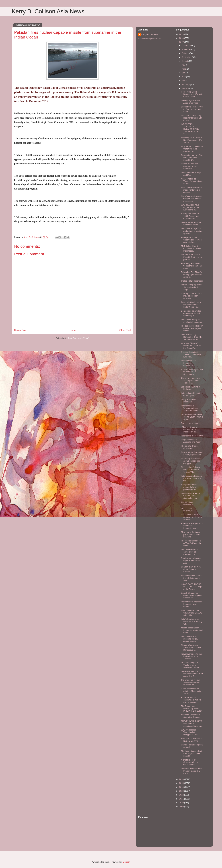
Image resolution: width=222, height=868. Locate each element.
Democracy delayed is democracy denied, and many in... (191, 313)
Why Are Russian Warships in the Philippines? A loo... (191, 732)
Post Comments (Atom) (79, 338)
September (187, 57)
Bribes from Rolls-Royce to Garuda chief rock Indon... (192, 109)
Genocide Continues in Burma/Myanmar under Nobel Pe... (191, 305)
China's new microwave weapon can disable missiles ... (191, 199)
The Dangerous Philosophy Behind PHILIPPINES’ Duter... (192, 709)
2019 (182, 34)
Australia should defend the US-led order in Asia (191, 578)
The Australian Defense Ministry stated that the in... (191, 771)
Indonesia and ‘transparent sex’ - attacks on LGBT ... (191, 408)
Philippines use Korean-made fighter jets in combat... (192, 190)
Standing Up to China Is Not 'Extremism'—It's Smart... (192, 140)
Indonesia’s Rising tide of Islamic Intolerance (192, 321)
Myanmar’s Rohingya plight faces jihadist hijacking (191, 534)
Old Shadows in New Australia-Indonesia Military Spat (191, 682)
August (185, 61)
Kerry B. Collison (149, 34)
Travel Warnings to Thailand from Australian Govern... (191, 665)
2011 (182, 799)
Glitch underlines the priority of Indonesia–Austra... (191, 691)
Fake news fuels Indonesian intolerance (188, 363)
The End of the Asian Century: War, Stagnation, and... (190, 496)
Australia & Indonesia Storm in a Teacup (190, 716)
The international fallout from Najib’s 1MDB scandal (191, 753)
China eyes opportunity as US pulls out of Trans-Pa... (191, 380)
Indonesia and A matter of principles (191, 394)
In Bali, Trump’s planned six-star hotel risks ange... (192, 287)
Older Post (125, 330)
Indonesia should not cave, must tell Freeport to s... (190, 552)
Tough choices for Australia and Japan (191, 441)
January (185, 88)
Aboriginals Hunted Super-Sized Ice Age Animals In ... (191, 240)
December (187, 45)
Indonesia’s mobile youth (192, 436)
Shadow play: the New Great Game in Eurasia (191, 569)
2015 (182, 783)
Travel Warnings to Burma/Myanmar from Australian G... (192, 674)
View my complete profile (149, 39)
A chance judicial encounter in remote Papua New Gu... (191, 700)
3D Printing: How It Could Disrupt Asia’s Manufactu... (191, 248)
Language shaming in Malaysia (191, 388)
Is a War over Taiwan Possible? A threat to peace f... (191, 257)
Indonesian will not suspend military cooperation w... (189, 639)
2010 (182, 803)
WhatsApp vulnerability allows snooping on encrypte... (191, 461)
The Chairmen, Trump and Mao (191, 174)
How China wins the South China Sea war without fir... (192, 613)
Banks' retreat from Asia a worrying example (192, 453)
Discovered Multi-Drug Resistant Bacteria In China (191, 118)
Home (73, 330)
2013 (182, 791)
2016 (182, 779)
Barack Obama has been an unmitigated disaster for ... (191, 595)
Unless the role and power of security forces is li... (190, 166)
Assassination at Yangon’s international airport (192, 181)
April (184, 77)
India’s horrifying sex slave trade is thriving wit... (192, 622)
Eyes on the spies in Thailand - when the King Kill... (191, 354)
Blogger (126, 862)
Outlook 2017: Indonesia (192, 281)
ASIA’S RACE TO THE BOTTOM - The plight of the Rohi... (192, 587)
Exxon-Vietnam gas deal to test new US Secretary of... (192, 372)
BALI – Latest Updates (191, 423)
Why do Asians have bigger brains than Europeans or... (190, 207)
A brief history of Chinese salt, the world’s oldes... (190, 762)
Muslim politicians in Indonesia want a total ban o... (192, 630)
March (185, 81)
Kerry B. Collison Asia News (48, 11)
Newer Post (20, 330)
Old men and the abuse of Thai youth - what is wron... (192, 417)
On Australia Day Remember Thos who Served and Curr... (192, 337)
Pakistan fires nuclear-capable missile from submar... (191, 517)
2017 (182, 42)
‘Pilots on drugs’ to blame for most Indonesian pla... (189, 429)
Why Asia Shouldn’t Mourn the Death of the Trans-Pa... (191, 346)
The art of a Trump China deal (189, 447)
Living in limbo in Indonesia (188, 401)
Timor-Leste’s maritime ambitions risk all (191, 224)
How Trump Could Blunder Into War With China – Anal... (192, 94)
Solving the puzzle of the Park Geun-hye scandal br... (192, 157)
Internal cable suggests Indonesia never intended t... (191, 604)
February (186, 84)
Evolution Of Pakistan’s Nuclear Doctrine (191, 740)
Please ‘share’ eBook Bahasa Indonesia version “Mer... (190, 470)
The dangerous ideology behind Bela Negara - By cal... (192, 328)
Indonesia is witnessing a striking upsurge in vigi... (191, 478)
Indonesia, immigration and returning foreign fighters (191, 231)
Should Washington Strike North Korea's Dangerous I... (191, 648)
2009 (182, 806)
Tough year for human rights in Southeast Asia (191, 561)
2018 (182, 38)
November (187, 49)
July (184, 65)
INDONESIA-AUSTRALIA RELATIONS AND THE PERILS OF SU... (190, 129)
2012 (182, 795)
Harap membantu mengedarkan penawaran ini (189, 487)
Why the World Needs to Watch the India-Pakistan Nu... (192, 149)
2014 (182, 787)
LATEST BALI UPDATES (187, 503)
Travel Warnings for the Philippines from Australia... (191, 656)
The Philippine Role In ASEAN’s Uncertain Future (191, 543)
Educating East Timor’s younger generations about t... (191, 266)
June (184, 69)
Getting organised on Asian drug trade (190, 102)
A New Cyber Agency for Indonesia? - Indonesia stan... (192, 526)
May (184, 73)
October (185, 53)
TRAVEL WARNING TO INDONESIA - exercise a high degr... (192, 723)
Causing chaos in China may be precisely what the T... (192, 296)
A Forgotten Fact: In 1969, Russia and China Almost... (190, 216)
